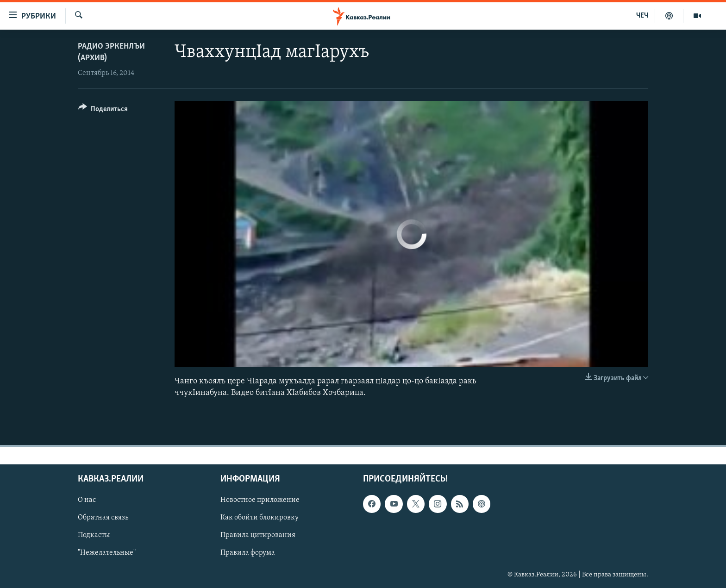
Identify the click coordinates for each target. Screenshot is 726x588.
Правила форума (248, 553)
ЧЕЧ (642, 16)
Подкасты (94, 535)
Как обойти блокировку (260, 518)
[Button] (103, 110)
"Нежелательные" (107, 553)
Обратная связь (103, 518)
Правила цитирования (258, 535)
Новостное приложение (260, 500)
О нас (87, 500)
